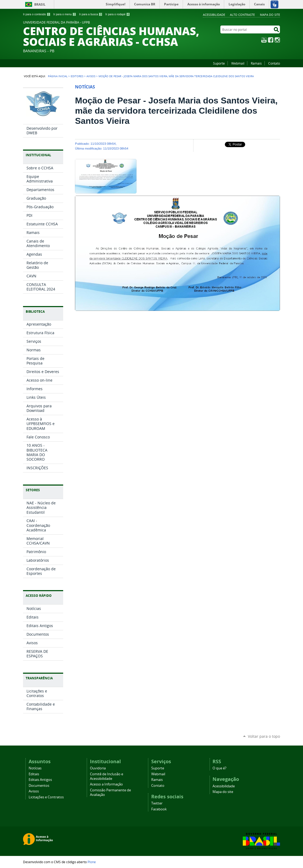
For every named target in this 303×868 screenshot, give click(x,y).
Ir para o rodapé (118, 14)
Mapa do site (270, 15)
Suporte (219, 63)
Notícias (35, 768)
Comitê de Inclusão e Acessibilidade (107, 776)
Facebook (271, 40)
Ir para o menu (65, 14)
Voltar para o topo (264, 736)
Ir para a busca (91, 14)
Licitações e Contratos (46, 797)
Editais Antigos (40, 780)
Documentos (39, 786)
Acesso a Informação (106, 784)
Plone (92, 862)
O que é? (219, 768)
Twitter (157, 803)
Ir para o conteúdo (37, 14)
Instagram (277, 40)
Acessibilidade (214, 15)
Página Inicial (58, 76)
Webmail (238, 63)
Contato (274, 63)
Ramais (256, 63)
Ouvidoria (98, 768)
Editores (77, 76)
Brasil (40, 4)
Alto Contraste (242, 15)
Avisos (91, 76)
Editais (34, 774)
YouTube (264, 40)
